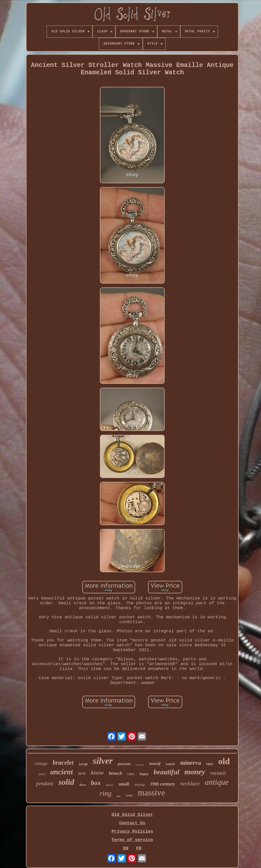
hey (119, 796)
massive (151, 793)
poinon (124, 764)
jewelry (140, 765)
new (82, 773)
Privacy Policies (132, 831)
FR (139, 848)
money (195, 772)
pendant (45, 783)
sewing (139, 785)
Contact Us (132, 823)
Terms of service (132, 840)
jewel (42, 774)
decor (110, 785)
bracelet (63, 762)
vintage (41, 764)
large (83, 764)
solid (66, 782)
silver (103, 761)
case (131, 774)
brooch (115, 773)
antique (217, 782)
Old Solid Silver (132, 815)
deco (82, 785)
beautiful (167, 772)
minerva (191, 763)
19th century (162, 784)
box (96, 783)
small (124, 784)
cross (129, 795)
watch (170, 764)
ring (106, 793)
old (224, 761)
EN (126, 848)
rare (210, 764)
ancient (62, 772)
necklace (190, 783)
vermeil (218, 773)
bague (144, 774)
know (97, 773)
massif (155, 764)
